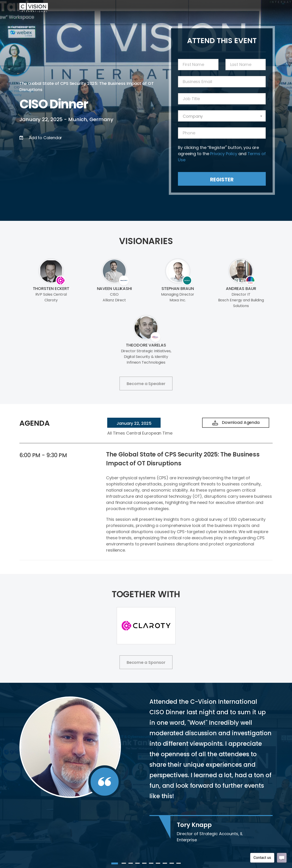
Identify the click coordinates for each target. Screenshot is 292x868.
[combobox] (222, 116)
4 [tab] (138, 863)
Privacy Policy (224, 154)
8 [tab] (165, 863)
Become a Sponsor (146, 662)
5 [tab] (144, 863)
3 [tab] (131, 863)
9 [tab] (172, 863)
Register (222, 180)
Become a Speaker (146, 384)
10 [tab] (179, 863)
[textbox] (222, 116)
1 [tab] (114, 863)
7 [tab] (158, 863)
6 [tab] (151, 863)
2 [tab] (124, 863)
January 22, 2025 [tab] (134, 423)
